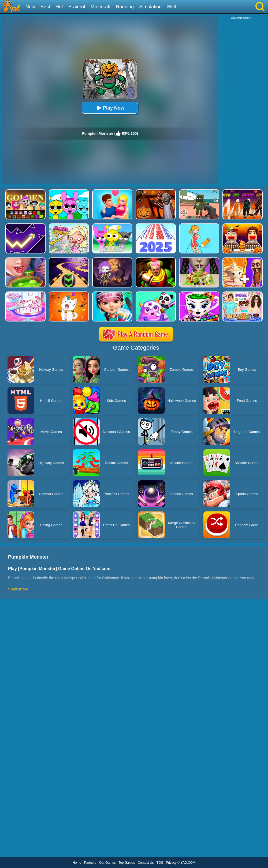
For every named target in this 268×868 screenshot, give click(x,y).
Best (45, 7)
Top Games (127, 863)
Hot (59, 7)
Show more (18, 589)
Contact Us (146, 863)
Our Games (107, 863)
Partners (90, 863)
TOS (160, 863)
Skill (171, 7)
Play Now (110, 108)
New (30, 7)
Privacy (171, 863)
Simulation (150, 7)
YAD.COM (188, 863)
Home (77, 863)
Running (125, 7)
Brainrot (77, 7)
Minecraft (100, 7)
